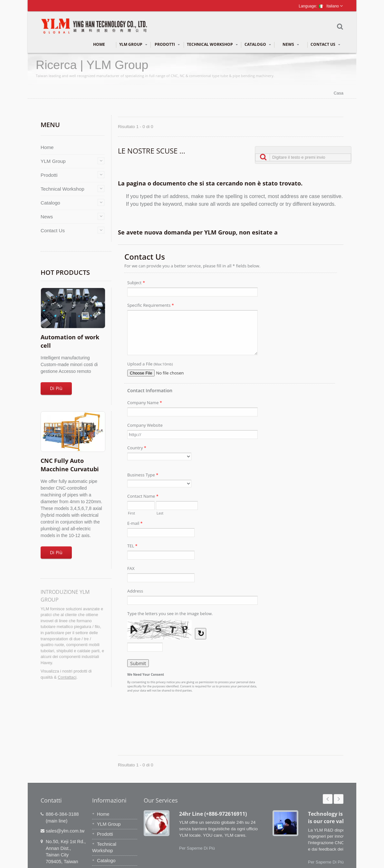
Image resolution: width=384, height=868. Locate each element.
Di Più (56, 388)
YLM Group (133, 45)
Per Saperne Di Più (197, 848)
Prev (328, 799)
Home (99, 45)
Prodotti (167, 45)
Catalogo (258, 45)
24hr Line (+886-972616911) (213, 814)
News (291, 45)
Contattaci (67, 677)
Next (339, 799)
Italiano (329, 6)
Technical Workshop (212, 45)
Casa (339, 93)
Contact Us (325, 45)
